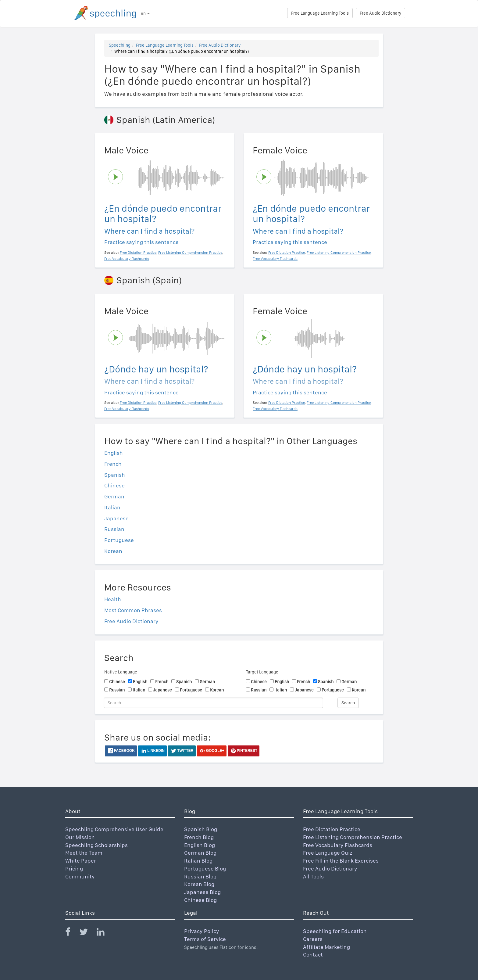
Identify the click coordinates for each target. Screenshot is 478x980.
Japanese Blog (202, 892)
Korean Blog (199, 884)
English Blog (200, 845)
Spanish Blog (201, 829)
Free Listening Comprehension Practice (353, 837)
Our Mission (80, 837)
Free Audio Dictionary (380, 13)
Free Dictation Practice (332, 829)
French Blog (199, 837)
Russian (114, 529)
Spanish (115, 475)
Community (80, 876)
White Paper (81, 861)
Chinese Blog (200, 900)
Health (113, 599)
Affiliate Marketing (326, 947)
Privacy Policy (202, 931)
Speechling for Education (335, 931)
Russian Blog (200, 876)
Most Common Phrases (133, 610)
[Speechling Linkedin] (104, 933)
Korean (113, 551)
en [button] (145, 13)
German (114, 496)
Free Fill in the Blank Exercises (341, 861)
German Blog (200, 853)
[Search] (213, 703)
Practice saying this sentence (141, 242)
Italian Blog (198, 861)
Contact (313, 955)
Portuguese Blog (205, 869)
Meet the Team (84, 853)
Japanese (116, 518)
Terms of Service (205, 939)
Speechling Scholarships (96, 845)
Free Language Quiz (328, 853)
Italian (112, 507)
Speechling (120, 45)
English (114, 453)
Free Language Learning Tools (320, 13)
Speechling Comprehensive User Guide (114, 829)
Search (348, 703)
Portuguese (119, 540)
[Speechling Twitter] (87, 933)
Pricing (74, 869)
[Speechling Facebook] (72, 933)
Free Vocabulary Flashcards (338, 845)
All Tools (313, 876)
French (113, 464)
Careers (313, 939)
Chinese (114, 485)
